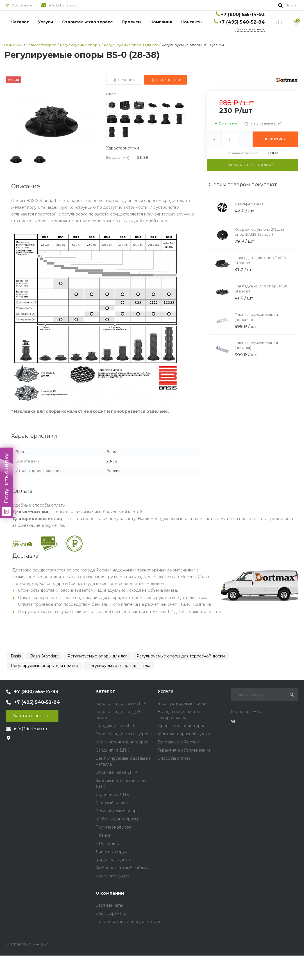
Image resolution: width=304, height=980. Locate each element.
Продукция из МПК (115, 726)
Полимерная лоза (113, 827)
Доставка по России (178, 742)
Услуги (46, 22)
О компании (110, 893)
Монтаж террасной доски (184, 734)
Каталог (20, 22)
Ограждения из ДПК (116, 772)
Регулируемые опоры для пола (119, 666)
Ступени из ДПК (112, 795)
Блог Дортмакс (111, 913)
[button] (91, 121)
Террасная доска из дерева (124, 734)
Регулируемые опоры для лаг (97, 656)
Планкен (104, 835)
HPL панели (108, 843)
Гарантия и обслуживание (184, 750)
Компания (161, 22)
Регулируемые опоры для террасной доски (181, 656)
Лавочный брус (111, 852)
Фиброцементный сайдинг (123, 868)
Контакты (192, 22)
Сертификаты (109, 905)
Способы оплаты (174, 758)
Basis (16, 656)
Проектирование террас (183, 726)
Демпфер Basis (249, 204)
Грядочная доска (113, 860)
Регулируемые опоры (117, 811)
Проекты (131, 22)
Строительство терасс (87, 22)
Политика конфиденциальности (128, 922)
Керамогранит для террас (122, 742)
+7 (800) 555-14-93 (243, 14)
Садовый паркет (112, 803)
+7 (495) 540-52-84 (242, 22)
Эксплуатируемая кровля (183, 704)
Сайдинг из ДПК (112, 750)
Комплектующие (112, 876)
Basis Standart (44, 656)
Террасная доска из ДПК (121, 704)
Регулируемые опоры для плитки (44, 666)
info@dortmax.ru (63, 5)
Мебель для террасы (117, 819)
